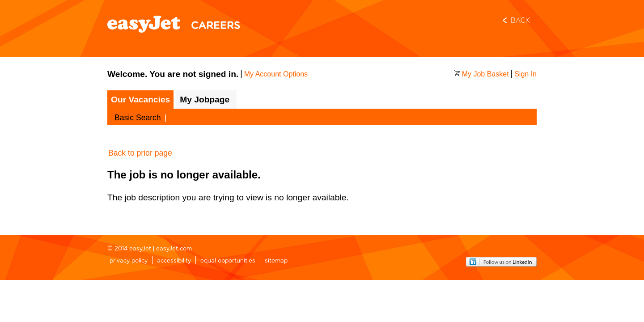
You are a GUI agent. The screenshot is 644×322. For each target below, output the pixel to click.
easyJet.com (174, 248)
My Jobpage (205, 100)
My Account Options (276, 74)
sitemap (276, 260)
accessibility (174, 260)
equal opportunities (228, 260)
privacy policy (129, 260)
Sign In (525, 74)
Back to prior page (140, 153)
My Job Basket (485, 74)
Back (520, 21)
